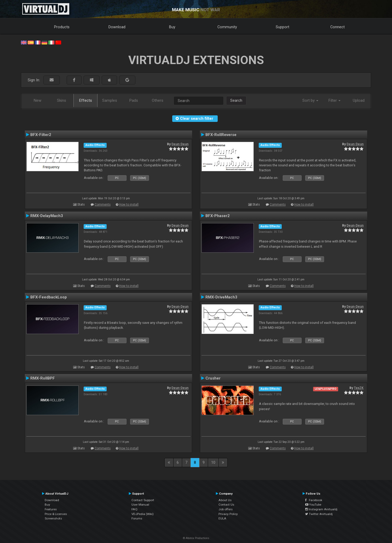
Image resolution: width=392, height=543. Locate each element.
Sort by (310, 100)
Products (62, 27)
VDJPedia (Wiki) (143, 514)
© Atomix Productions (196, 538)
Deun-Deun (180, 144)
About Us (225, 500)
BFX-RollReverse (221, 135)
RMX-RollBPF (43, 378)
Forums (137, 518)
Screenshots (53, 518)
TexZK (359, 388)
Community (227, 27)
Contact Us (226, 505)
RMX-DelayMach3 (47, 216)
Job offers (226, 509)
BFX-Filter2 (41, 135)
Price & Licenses (56, 514)
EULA (222, 518)
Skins (62, 100)
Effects (86, 100)
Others (158, 100)
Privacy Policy (228, 514)
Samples (110, 100)
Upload (359, 100)
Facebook (314, 500)
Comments (103, 205)
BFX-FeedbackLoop (49, 297)
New (38, 100)
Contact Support (143, 500)
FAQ (134, 509)
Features (51, 509)
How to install (129, 205)
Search (236, 100)
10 (213, 462)
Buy (172, 27)
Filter (335, 100)
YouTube (313, 505)
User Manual (140, 505)
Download (117, 27)
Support (283, 27)
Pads (134, 100)
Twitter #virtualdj (319, 514)
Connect (338, 27)
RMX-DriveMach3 (221, 297)
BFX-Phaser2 (218, 216)
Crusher (213, 378)
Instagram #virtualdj (321, 509)
